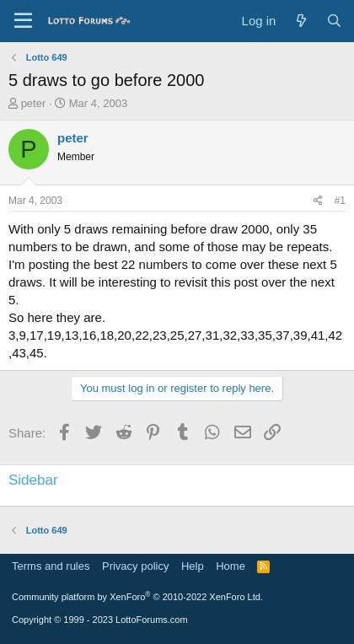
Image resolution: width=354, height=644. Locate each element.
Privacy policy (135, 566)
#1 (340, 201)
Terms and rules (51, 566)
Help (193, 566)
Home (231, 566)
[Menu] (23, 21)
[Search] (334, 21)
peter (34, 103)
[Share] (318, 201)
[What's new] (300, 21)
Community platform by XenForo (137, 597)
